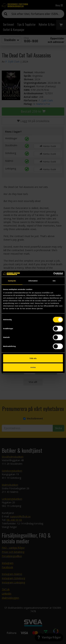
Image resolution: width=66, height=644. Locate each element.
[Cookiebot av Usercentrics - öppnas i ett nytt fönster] (48, 274)
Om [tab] (54, 281)
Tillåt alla (33, 358)
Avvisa (33, 367)
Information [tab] (33, 281)
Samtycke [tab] (12, 281)
